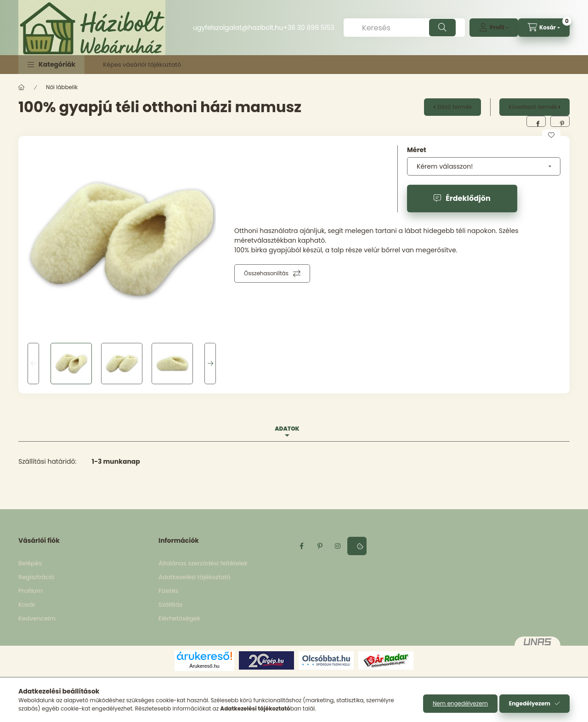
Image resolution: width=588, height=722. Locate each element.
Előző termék (455, 107)
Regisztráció (36, 577)
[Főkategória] (22, 87)
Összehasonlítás (266, 273)
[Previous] (33, 364)
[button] (51, 65)
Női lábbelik (62, 87)
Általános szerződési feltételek (203, 563)
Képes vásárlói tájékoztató (142, 65)
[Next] (210, 364)
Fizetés (168, 591)
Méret (417, 150)
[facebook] (536, 121)
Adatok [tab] (287, 429)
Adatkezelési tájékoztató (195, 577)
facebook (301, 546)
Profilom (31, 591)
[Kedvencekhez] (551, 135)
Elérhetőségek (179, 618)
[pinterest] (560, 121)
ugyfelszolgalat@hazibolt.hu (238, 28)
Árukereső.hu (204, 666)
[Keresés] (404, 28)
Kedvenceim (37, 618)
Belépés (30, 563)
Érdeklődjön (468, 198)
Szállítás (170, 605)
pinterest (320, 546)
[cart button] (544, 28)
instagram (338, 546)
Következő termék (533, 107)
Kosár (27, 605)
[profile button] (494, 28)
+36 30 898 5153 (309, 28)
